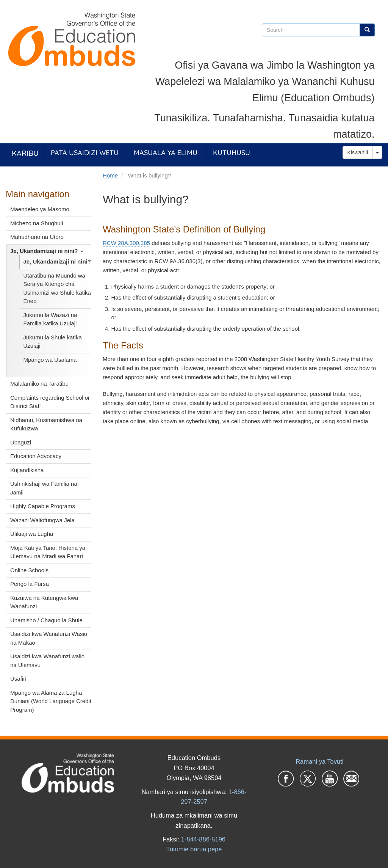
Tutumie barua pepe (194, 849)
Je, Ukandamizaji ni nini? (47, 251)
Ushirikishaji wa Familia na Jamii (44, 488)
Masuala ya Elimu (166, 153)
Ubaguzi (21, 442)
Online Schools (29, 570)
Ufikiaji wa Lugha (32, 534)
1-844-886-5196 (203, 839)
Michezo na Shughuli (37, 223)
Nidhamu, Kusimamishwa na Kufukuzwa (46, 424)
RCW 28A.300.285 (126, 243)
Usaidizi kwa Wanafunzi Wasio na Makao (49, 638)
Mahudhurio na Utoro (37, 237)
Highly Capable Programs (43, 506)
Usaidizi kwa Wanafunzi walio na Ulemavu (47, 661)
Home (110, 175)
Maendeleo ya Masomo (40, 209)
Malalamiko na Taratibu (39, 384)
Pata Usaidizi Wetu (85, 153)
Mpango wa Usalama (50, 360)
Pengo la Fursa (30, 584)
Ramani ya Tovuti (319, 761)
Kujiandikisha (27, 470)
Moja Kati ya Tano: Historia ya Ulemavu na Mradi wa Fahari (48, 552)
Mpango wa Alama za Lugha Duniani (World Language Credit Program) (51, 701)
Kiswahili (358, 152)
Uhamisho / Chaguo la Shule (46, 620)
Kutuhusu (232, 153)
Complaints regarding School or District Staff (50, 402)
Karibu (25, 153)
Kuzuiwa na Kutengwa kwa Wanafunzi (44, 602)
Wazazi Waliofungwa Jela (42, 520)
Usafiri (18, 679)
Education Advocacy (36, 456)
